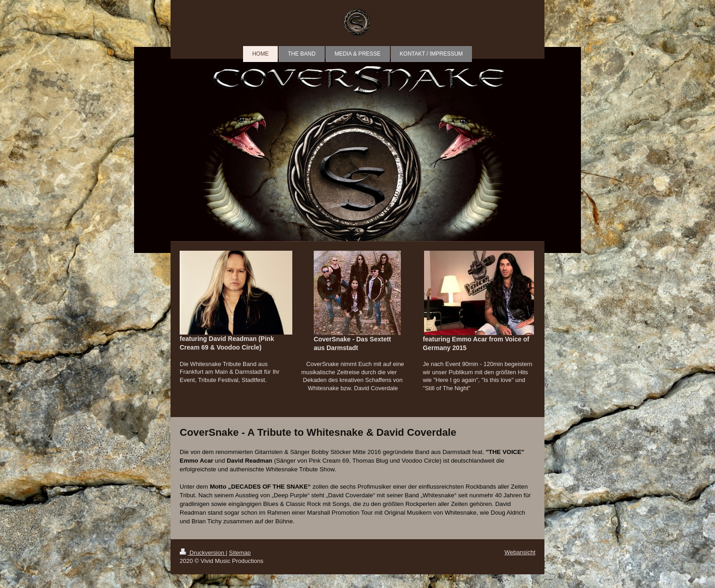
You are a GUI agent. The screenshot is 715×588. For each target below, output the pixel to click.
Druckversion (203, 553)
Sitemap (240, 553)
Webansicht (520, 552)
